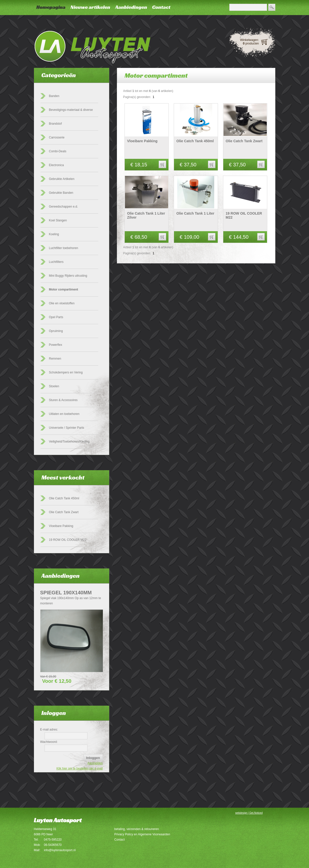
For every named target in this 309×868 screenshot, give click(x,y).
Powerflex (56, 345)
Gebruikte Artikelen (62, 179)
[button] (162, 164)
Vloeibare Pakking (61, 526)
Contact (161, 7)
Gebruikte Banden (61, 193)
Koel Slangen (58, 220)
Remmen (55, 359)
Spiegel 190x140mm (66, 593)
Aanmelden (95, 763)
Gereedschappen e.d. (63, 207)
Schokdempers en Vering (66, 372)
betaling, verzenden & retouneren (137, 829)
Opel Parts (56, 317)
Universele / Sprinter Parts (67, 428)
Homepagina (51, 7)
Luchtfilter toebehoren (64, 248)
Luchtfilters (56, 262)
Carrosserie (57, 137)
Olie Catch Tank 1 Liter (195, 213)
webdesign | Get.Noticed (249, 813)
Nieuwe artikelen (90, 7)
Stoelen (54, 386)
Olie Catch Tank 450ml (64, 498)
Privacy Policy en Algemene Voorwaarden (142, 834)
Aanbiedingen (131, 7)
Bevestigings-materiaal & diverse (71, 110)
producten (251, 43)
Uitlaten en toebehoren (64, 414)
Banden (54, 96)
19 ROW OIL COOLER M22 (68, 540)
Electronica (56, 165)
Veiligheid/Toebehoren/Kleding (69, 442)
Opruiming (56, 331)
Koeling (54, 234)
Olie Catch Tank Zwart (64, 512)
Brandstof (55, 124)
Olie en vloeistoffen (62, 303)
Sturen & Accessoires (63, 400)
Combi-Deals (58, 151)
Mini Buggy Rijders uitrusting (68, 276)
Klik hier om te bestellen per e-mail (79, 768)
